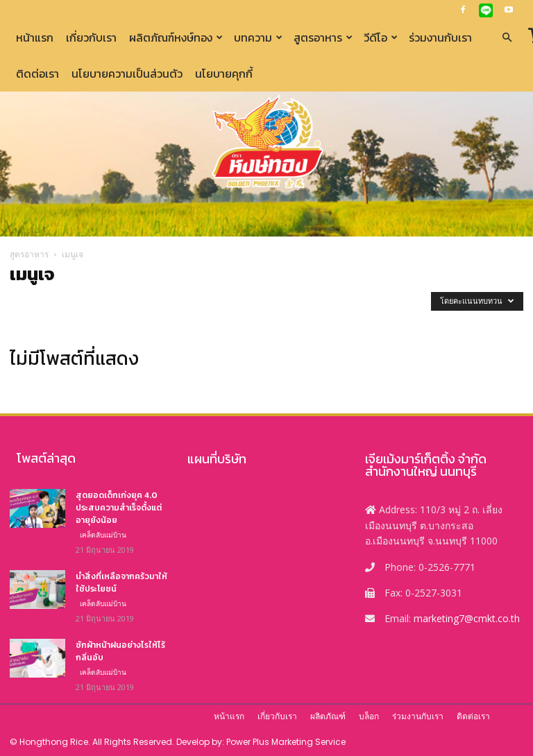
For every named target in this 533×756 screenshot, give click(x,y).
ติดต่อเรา (37, 74)
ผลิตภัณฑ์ (328, 716)
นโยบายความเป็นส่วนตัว (127, 74)
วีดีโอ (381, 37)
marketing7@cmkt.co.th (467, 618)
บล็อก (369, 716)
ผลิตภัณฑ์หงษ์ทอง (176, 37)
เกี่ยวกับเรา (91, 37)
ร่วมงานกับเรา (440, 37)
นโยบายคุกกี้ (224, 74)
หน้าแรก (35, 37)
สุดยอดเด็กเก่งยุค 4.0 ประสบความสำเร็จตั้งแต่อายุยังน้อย (119, 508)
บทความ (258, 37)
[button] (507, 38)
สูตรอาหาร (323, 37)
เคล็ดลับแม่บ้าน (103, 535)
